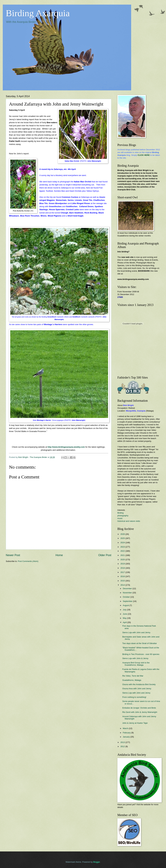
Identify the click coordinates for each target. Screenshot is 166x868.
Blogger (97, 862)
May (125, 618)
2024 (123, 543)
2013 (123, 742)
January (126, 737)
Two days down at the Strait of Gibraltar (139, 643)
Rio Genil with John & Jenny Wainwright (140, 712)
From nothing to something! (134, 697)
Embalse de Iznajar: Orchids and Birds (139, 708)
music (120, 518)
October (126, 597)
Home (59, 555)
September (128, 601)
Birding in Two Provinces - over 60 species (141, 654)
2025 (123, 538)
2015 (123, 581)
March (126, 728)
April (125, 622)
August (126, 605)
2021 (123, 555)
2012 (123, 746)
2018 (123, 568)
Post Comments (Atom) (28, 561)
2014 (123, 585)
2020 (123, 560)
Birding (120, 513)
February (127, 733)
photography (123, 516)
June (125, 614)
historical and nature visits (129, 521)
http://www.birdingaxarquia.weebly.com (66, 447)
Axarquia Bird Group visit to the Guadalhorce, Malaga (136, 664)
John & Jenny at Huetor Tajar (135, 723)
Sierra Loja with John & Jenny (135, 658)
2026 (123, 534)
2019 (123, 564)
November (128, 593)
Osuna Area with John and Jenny (137, 689)
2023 (123, 547)
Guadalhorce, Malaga (132, 680)
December (128, 588)
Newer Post (13, 555)
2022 (123, 551)
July (125, 610)
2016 (123, 576)
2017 (123, 572)
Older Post (105, 555)
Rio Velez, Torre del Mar (133, 676)
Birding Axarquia (38, 13)
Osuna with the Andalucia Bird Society (139, 684)
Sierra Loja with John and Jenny (136, 632)
